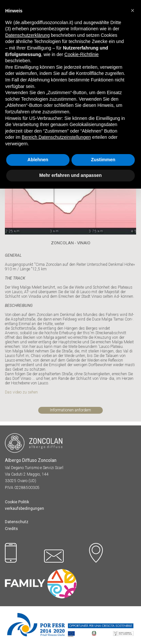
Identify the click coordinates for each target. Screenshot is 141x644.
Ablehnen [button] (38, 160)
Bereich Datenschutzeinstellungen (56, 137)
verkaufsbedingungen (24, 508)
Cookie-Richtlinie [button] (81, 54)
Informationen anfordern (70, 410)
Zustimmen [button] (103, 160)
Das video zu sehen (22, 392)
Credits (11, 529)
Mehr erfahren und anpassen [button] (70, 175)
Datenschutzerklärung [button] (27, 35)
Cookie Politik (17, 502)
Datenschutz (17, 522)
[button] (133, 10)
